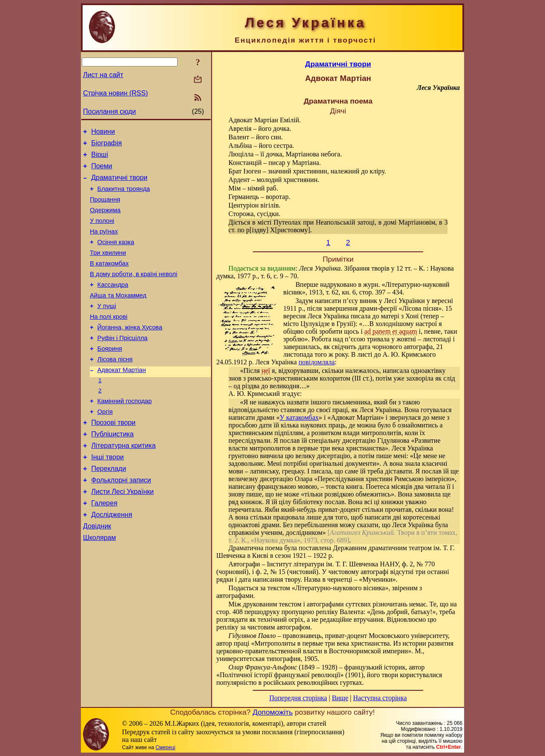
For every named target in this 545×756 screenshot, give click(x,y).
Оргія (105, 445)
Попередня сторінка (298, 698)
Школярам (99, 585)
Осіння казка (116, 256)
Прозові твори (113, 457)
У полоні (102, 232)
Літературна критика (123, 483)
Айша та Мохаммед (118, 316)
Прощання (105, 208)
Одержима (105, 220)
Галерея (104, 547)
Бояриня (110, 375)
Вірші (100, 158)
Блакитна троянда (124, 196)
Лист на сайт (103, 75)
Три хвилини (108, 268)
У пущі (107, 328)
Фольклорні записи (121, 521)
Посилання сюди (109, 111)
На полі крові (109, 340)
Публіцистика (112, 470)
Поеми (102, 171)
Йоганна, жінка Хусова (130, 352)
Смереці (165, 747)
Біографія (106, 146)
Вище (340, 698)
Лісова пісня (115, 387)
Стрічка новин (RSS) (115, 93)
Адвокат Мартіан (122, 399)
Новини (103, 133)
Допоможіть (272, 712)
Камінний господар (125, 433)
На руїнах (104, 244)
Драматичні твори (119, 184)
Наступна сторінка (380, 698)
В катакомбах (109, 280)
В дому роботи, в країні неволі (133, 292)
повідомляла (317, 362)
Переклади (109, 509)
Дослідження (112, 560)
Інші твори (108, 496)
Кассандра (113, 304)
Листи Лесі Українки (122, 534)
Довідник (97, 573)
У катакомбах (299, 417)
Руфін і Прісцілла (123, 364)
